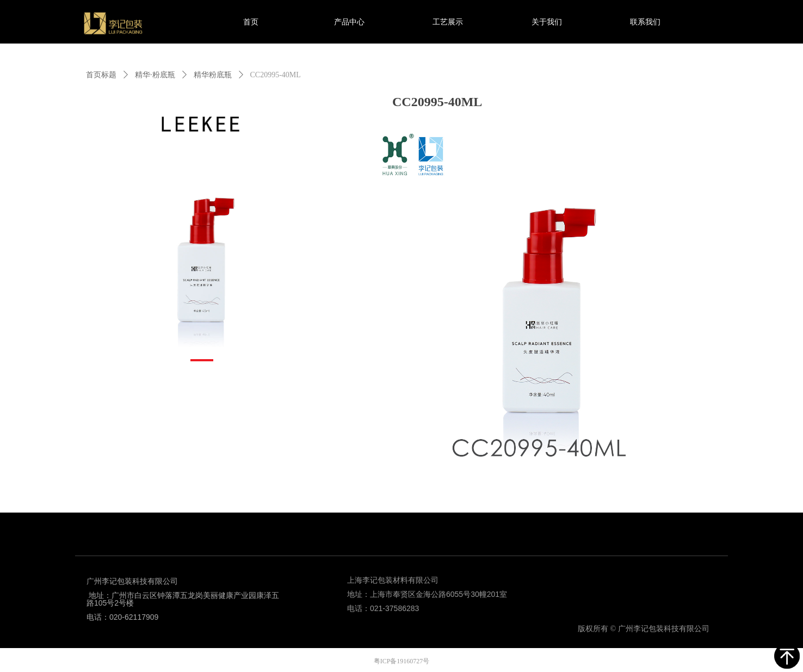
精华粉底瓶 (213, 75)
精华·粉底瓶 (155, 75)
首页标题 (101, 75)
